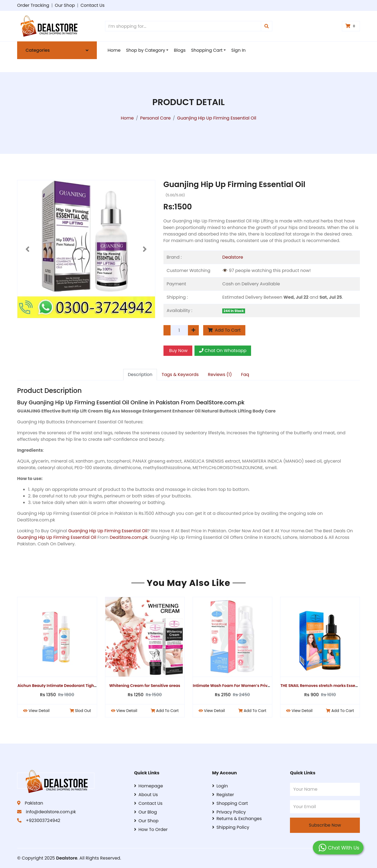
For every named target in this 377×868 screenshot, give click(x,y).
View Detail (38, 711)
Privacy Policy (229, 812)
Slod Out (82, 711)
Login (220, 786)
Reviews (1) (220, 375)
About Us (146, 795)
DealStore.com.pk (129, 537)
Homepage (149, 786)
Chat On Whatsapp (223, 351)
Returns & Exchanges (237, 819)
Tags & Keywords (180, 375)
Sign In (238, 50)
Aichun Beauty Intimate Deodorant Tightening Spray (70, 686)
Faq (245, 375)
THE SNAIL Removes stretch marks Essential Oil (327, 686)
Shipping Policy (231, 827)
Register (223, 795)
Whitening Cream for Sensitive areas (147, 686)
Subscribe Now (325, 825)
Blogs (180, 50)
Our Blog (146, 812)
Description (140, 375)
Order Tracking (33, 5)
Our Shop (65, 5)
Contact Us (92, 5)
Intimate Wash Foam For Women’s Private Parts (241, 686)
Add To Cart (224, 330)
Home (114, 50)
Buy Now (178, 351)
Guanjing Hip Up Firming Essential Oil (108, 531)
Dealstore (233, 257)
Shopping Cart (207, 50)
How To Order (151, 829)
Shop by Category (146, 50)
